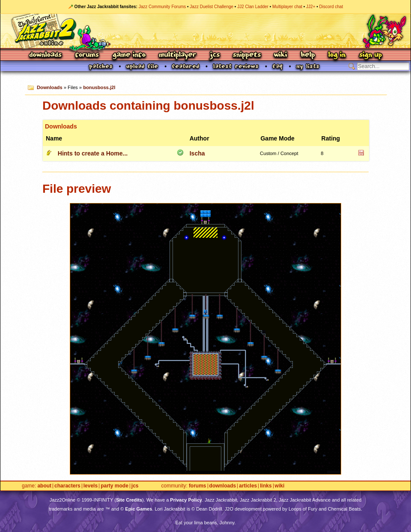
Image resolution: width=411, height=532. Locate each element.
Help (308, 55)
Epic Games (138, 509)
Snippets (247, 55)
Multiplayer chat (287, 7)
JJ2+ (311, 7)
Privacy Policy (186, 500)
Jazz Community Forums (162, 7)
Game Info (129, 55)
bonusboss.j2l (99, 87)
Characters (67, 486)
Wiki (281, 55)
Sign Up (370, 55)
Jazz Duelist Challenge (211, 7)
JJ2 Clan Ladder (253, 7)
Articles (248, 486)
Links (266, 486)
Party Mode (115, 486)
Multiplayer (177, 55)
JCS (215, 55)
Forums (87, 55)
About (44, 486)
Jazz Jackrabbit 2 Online (205, 31)
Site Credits (129, 500)
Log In (337, 55)
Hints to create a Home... (93, 153)
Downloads (46, 55)
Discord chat (331, 7)
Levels (91, 486)
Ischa (197, 153)
